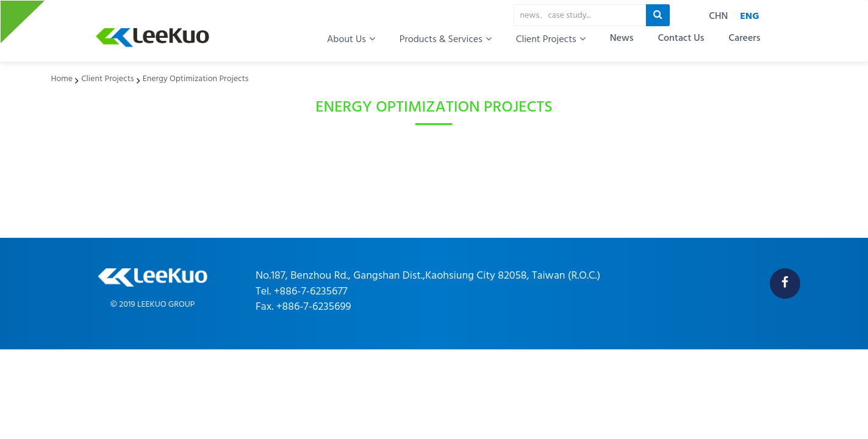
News (622, 39)
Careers (744, 39)
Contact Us (681, 39)
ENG (749, 16)
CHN (718, 16)
